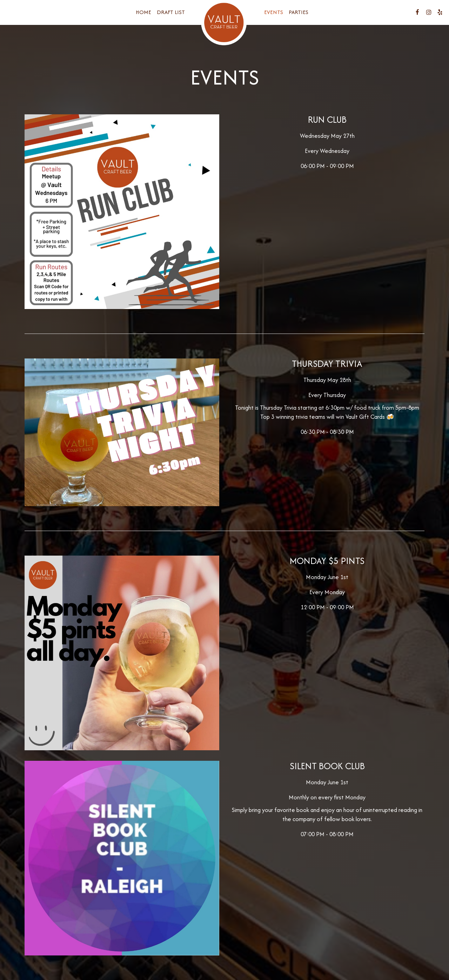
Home (143, 12)
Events (274, 12)
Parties (299, 12)
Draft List (171, 12)
